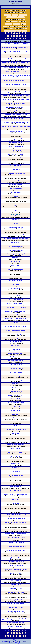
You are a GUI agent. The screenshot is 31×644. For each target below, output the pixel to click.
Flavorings (7, 22)
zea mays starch (16, 192)
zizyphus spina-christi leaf (16, 611)
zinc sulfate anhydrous (16, 475)
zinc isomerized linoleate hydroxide (16, 380)
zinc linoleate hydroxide (16, 395)
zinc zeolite (16, 499)
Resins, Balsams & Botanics (10, 31)
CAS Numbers (17, 13)
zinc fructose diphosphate (16, 334)
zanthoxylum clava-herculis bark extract (16, 92)
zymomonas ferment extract (16, 623)
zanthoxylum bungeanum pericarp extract (16, 88)
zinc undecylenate (16, 491)
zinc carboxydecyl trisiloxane (16, 273)
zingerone (16, 503)
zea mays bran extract (16, 131)
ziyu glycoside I (16, 577)
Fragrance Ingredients (8, 26)
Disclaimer (12, 643)
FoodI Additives (9, 24)
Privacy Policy (19, 643)
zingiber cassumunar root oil (16, 518)
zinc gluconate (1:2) (16, 342)
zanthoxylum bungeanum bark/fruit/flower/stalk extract (16, 76)
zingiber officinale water (16, 558)
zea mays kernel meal (16, 162)
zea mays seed (16, 177)
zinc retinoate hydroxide (16, 452)
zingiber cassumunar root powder (16, 522)
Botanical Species (9, 13)
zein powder (16, 220)
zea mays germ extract (16, 147)
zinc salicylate (16, 464)
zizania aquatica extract (16, 588)
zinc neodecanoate (16, 410)
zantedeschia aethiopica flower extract (16, 44)
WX (20, 39)
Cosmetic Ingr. (15, 15)
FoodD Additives (23, 22)
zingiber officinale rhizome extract (16, 534)
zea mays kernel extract (16, 158)
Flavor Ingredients (14, 22)
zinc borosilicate (16, 262)
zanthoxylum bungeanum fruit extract (16, 80)
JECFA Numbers (24, 26)
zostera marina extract (16, 615)
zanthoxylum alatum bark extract (16, 55)
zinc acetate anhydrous (16, 227)
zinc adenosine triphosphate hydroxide (16, 239)
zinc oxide (16, 418)
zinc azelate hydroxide (16, 250)
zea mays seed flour (16, 181)
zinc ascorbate (16, 242)
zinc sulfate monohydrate (16, 479)
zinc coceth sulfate (16, 288)
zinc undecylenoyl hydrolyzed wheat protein (16, 494)
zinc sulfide (16, 483)
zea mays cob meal (16, 139)
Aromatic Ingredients (14, 10)
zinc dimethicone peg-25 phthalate (16, 307)
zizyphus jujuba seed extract (16, 604)
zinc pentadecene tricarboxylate (16, 429)
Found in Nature (16, 24)
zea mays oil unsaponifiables (16, 173)
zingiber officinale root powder (16, 554)
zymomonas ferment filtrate (16, 627)
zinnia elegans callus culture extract (16, 569)
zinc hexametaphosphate (16, 361)
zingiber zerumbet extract (16, 562)
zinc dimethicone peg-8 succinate (16, 311)
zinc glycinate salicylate (16, 353)
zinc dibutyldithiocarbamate (16, 304)
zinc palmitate (16, 422)
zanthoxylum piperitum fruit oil (16, 107)
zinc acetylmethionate (16, 231)
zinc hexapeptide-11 (16, 365)
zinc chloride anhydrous (16, 281)
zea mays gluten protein (16, 154)
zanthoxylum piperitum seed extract (16, 115)
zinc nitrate (16, 414)
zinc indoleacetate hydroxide (16, 376)
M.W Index (6, 29)
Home (19, 640)
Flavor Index (22, 19)
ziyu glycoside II (16, 581)
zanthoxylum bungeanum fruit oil (16, 84)
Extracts (15, 17)
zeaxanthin (16, 200)
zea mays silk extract (16, 185)
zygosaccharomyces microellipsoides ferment (16, 619)
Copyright (3, 642)
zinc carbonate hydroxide (16, 269)
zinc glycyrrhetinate (16, 357)
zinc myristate (16, 407)
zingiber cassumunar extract (16, 511)
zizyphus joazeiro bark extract (16, 592)
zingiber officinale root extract (16, 538)
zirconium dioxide (16, 573)
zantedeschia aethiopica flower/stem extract (16, 47)
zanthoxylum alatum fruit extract (16, 59)
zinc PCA (16, 426)
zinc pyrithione (16, 449)
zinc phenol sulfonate (16, 437)
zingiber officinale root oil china (16, 546)
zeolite (16, 223)
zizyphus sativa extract (16, 607)
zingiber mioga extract (16, 526)
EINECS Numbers (23, 15)
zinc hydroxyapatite (16, 372)
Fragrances (23, 24)
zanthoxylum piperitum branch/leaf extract (16, 100)
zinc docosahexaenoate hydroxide (16, 319)
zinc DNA (16, 315)
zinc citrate (16, 284)
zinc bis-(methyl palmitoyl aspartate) (16, 254)
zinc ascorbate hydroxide (16, 246)
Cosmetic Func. (8, 15)
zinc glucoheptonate (16, 338)
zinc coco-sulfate (16, 292)
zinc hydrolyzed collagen (16, 368)
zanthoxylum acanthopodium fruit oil (16, 51)
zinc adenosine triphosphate (16, 235)
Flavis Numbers (15, 19)
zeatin (16, 196)
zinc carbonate (16, 265)
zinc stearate (16, 471)
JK (8, 36)
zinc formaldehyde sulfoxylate (16, 330)
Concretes (23, 13)
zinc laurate (16, 387)
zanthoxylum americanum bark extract (16, 68)
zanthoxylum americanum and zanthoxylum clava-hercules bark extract (16, 63)
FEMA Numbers (21, 17)
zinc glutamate (16, 346)
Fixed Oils (9, 19)
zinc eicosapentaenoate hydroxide (16, 326)
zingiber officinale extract (16, 530)
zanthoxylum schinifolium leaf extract (16, 119)
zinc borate (16, 258)
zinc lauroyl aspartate (16, 391)
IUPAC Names (17, 26)
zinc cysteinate (16, 296)
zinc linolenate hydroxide (16, 399)
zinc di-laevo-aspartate (16, 300)
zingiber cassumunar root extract (16, 515)
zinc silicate (16, 468)
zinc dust (16, 323)
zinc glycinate (16, 349)
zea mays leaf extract (16, 166)
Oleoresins (17, 29)
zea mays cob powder (16, 143)
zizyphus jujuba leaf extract (16, 600)
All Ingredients (23, 10)
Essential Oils (10, 17)
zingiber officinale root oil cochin (16, 550)
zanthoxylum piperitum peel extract (16, 111)
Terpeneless (24, 31)
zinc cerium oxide (16, 277)
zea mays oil (16, 169)
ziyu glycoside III (16, 585)
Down (14, 3)
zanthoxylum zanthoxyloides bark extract (16, 122)
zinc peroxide (16, 433)
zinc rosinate (16, 460)
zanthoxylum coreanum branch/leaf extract (16, 96)
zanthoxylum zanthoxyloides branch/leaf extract (16, 127)
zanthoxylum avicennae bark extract (16, 72)
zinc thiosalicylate (16, 487)
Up (17, 3)
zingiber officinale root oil (16, 543)
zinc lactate (16, 384)
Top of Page (14, 640)
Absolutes (7, 10)
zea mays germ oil (16, 150)
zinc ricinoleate (16, 456)
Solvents (19, 31)
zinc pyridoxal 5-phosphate (16, 445)
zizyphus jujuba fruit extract (16, 596)
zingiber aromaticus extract (16, 507)
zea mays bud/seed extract (16, 135)
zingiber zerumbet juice (16, 566)
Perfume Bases (24, 29)
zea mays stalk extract (16, 189)
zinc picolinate (16, 441)
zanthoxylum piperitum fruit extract (16, 103)
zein (16, 205)
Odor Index (12, 29)
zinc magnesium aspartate (16, 403)
